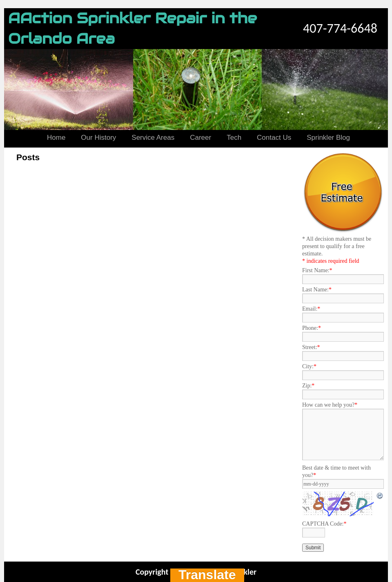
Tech (234, 138)
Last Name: (317, 290)
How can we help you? (330, 405)
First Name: (317, 270)
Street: (311, 347)
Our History (98, 138)
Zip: (308, 386)
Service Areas (153, 138)
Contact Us (274, 138)
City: (309, 366)
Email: (311, 309)
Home (56, 138)
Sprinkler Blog (328, 138)
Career (200, 138)
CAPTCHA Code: (324, 524)
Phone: (312, 328)
